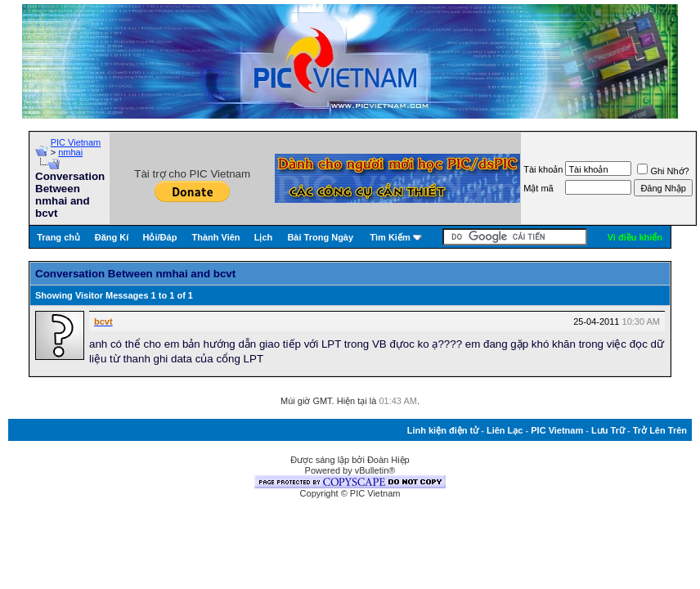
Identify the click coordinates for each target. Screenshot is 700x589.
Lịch (264, 237)
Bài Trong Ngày (320, 237)
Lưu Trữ (608, 430)
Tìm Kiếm (390, 237)
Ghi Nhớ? (663, 171)
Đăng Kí (112, 237)
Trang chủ (58, 237)
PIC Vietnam (76, 142)
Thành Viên (215, 237)
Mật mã (538, 188)
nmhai (70, 152)
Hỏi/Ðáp (160, 237)
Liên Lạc (505, 430)
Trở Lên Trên (660, 430)
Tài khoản (543, 169)
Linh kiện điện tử (443, 430)
